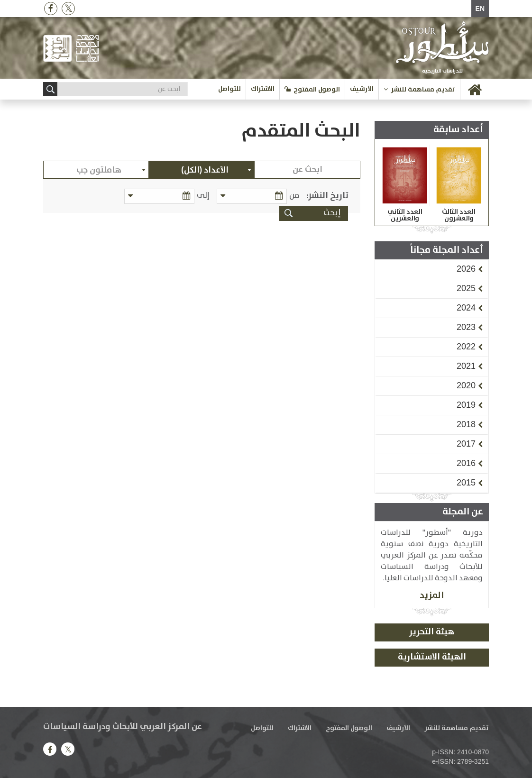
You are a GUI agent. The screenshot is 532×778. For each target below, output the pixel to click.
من (294, 196)
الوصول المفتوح (317, 90)
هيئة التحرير (432, 632)
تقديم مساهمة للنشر (423, 90)
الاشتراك (263, 89)
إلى (205, 196)
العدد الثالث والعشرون (459, 215)
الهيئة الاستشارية (432, 657)
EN (480, 9)
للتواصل (229, 89)
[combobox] (202, 170)
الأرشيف (362, 89)
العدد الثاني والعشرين (405, 215)
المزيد (432, 595)
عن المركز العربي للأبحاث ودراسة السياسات (123, 727)
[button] (466, 269)
